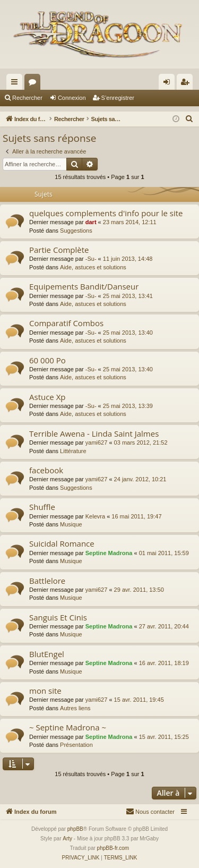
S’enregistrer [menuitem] (187, 84)
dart (91, 222)
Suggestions (76, 231)
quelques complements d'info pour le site (106, 213)
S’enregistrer (118, 98)
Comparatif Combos (66, 323)
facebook (46, 470)
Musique (71, 524)
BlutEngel (47, 654)
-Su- (91, 259)
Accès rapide (16, 84)
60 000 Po (47, 360)
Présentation (76, 745)
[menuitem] (189, 119)
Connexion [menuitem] (169, 84)
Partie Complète (59, 250)
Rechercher (27, 98)
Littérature (73, 451)
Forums (34, 84)
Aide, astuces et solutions (93, 267)
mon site (45, 691)
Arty (67, 839)
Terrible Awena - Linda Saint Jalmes (94, 433)
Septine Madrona (109, 553)
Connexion (72, 98)
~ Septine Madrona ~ (68, 727)
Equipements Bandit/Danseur (84, 286)
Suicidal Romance (62, 543)
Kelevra (95, 516)
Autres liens (75, 708)
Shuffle (42, 507)
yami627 (97, 442)
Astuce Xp (47, 397)
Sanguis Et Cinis (58, 617)
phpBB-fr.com (113, 848)
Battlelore (47, 581)
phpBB (75, 829)
